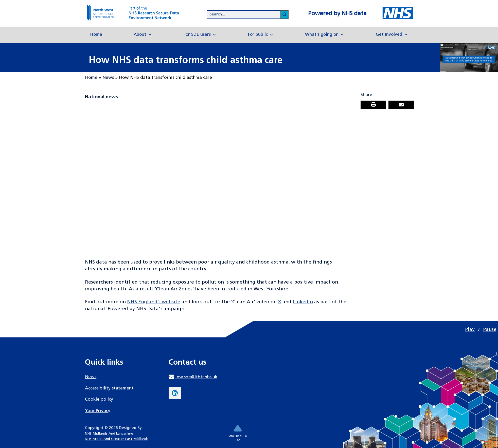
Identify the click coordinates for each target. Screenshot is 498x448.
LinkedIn (303, 302)
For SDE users (200, 35)
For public (261, 35)
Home (96, 35)
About (143, 35)
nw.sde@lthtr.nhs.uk (193, 377)
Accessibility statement (109, 388)
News (108, 78)
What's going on (325, 35)
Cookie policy (99, 399)
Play (470, 330)
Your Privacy (98, 411)
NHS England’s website (154, 302)
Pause (490, 330)
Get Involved (392, 35)
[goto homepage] (138, 13)
